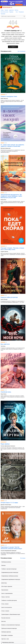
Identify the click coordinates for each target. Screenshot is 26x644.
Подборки (11, 12)
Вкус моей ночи (5, 344)
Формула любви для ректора (9, 297)
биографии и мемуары (7, 635)
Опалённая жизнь (6, 392)
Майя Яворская (4, 98)
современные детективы (8, 642)
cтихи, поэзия (5, 604)
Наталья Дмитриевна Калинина (8, 446)
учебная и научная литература (9, 569)
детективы (4, 583)
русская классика (6, 618)
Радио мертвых (5, 444)
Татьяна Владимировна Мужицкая (8, 551)
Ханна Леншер (4, 299)
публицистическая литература (9, 628)
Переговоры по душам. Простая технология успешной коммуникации (11, 548)
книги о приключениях (7, 593)
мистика (4, 621)
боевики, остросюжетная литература (11, 625)
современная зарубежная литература (11, 579)
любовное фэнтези (6, 632)
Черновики (3, 14)
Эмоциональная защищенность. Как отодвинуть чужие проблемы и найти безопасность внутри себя (11, 196)
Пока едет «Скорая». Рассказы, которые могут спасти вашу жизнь (12, 249)
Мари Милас (4, 394)
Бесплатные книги (4, 12)
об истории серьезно (7, 586)
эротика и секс (5, 639)
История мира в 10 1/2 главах (9, 503)
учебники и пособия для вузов (9, 600)
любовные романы (6, 562)
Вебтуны (17, 10)
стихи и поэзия (5, 611)
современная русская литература (10, 572)
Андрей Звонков (4, 252)
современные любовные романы (10, 576)
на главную (12, 47)
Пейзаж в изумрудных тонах (9, 96)
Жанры (2, 10)
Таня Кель (3, 346)
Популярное (21, 12)
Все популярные (22, 51)
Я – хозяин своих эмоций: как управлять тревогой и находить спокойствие (12, 146)
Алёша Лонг (3, 200)
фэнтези (4, 565)
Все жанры (23, 558)
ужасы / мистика (6, 597)
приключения (5, 590)
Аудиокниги (11, 10)
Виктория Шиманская (6, 148)
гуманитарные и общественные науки (11, 614)
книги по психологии (7, 607)
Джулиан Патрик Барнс (6, 505)
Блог (17, 12)
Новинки (6, 10)
